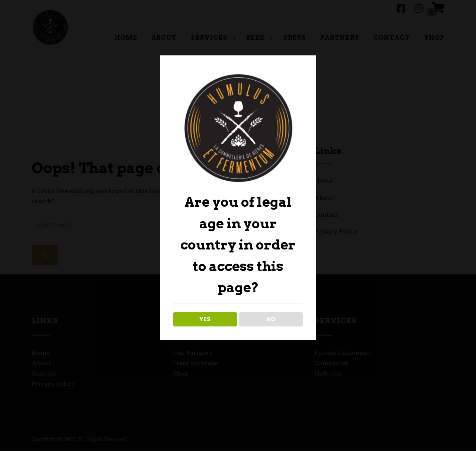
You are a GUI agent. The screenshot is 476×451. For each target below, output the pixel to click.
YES (205, 319)
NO (271, 319)
